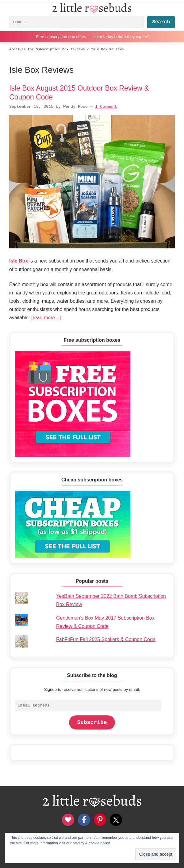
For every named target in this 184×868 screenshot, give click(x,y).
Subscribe (92, 722)
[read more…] (46, 318)
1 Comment (106, 107)
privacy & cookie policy (91, 843)
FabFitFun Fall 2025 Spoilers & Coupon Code (106, 639)
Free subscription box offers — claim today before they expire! (92, 37)
